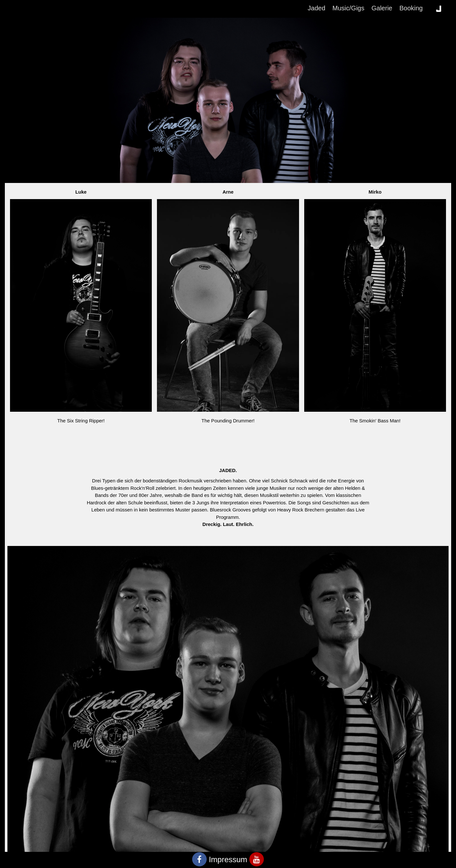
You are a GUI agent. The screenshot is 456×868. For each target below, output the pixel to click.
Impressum (228, 859)
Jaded (317, 8)
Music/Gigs (348, 8)
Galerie (382, 8)
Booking (411, 8)
